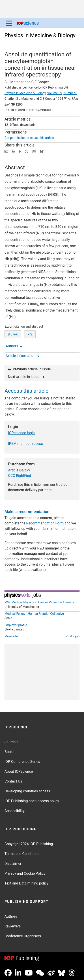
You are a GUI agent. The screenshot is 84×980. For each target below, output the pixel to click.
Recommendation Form (45, 523)
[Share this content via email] (6, 151)
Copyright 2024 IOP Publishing (29, 844)
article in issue (29, 369)
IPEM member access (25, 444)
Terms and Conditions (22, 854)
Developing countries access (27, 791)
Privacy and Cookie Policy (25, 873)
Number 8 (70, 93)
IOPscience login (21, 433)
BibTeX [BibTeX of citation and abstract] (13, 334)
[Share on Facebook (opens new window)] (20, 151)
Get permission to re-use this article (29, 138)
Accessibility (15, 811)
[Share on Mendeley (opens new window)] (34, 151)
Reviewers (13, 926)
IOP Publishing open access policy (32, 801)
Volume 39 (55, 93)
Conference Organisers (23, 936)
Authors (11, 916)
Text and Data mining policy (26, 883)
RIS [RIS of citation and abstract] (30, 334)
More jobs (11, 636)
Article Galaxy (19, 470)
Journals (11, 742)
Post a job (73, 636)
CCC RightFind (20, 476)
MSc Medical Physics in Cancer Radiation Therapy (39, 602)
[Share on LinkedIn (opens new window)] (13, 151)
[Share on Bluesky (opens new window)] (42, 151)
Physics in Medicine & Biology (40, 35)
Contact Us (13, 781)
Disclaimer (13, 864)
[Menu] (9, 23)
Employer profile (16, 625)
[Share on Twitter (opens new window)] (26, 151)
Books (10, 752)
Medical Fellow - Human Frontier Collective (34, 614)
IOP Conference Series (22, 762)
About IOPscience (19, 771)
